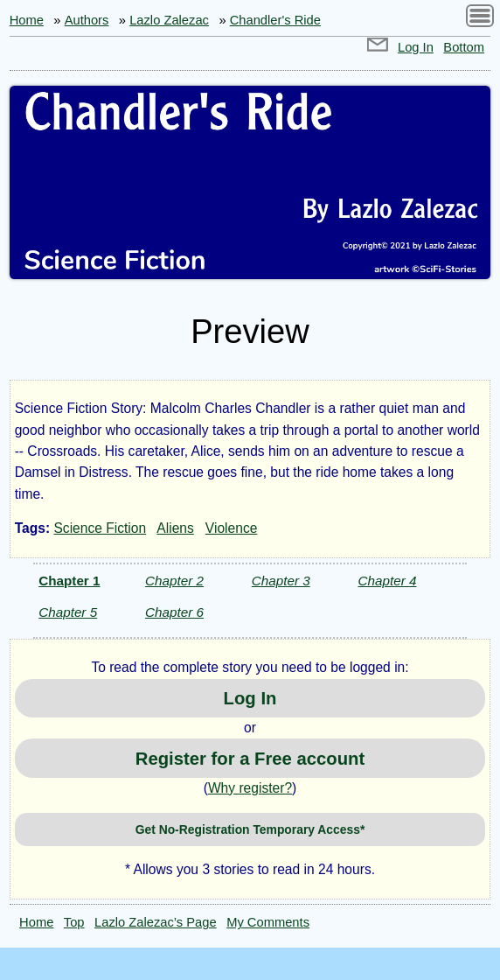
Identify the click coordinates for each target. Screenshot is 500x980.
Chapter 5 (68, 612)
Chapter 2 (174, 581)
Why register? (250, 788)
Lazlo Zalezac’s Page (156, 922)
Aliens (175, 528)
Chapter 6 (174, 612)
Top (74, 922)
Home (27, 20)
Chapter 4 (387, 581)
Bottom (464, 47)
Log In (416, 47)
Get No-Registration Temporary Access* (250, 829)
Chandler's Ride (275, 20)
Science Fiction (100, 528)
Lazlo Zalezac (169, 20)
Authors (87, 20)
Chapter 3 (281, 581)
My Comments (268, 922)
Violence (232, 528)
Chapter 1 (69, 581)
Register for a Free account (250, 759)
